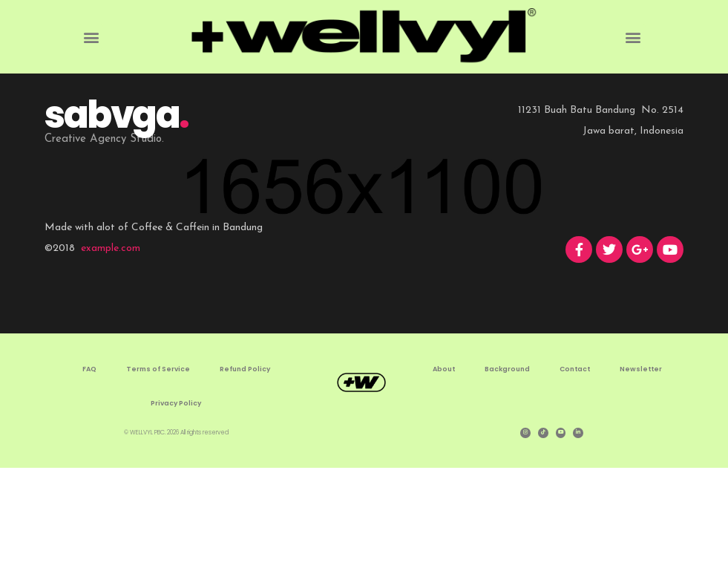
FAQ (89, 477)
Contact (575, 477)
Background (507, 477)
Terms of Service (158, 477)
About (444, 477)
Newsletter (641, 477)
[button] (91, 37)
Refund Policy (245, 477)
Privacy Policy (176, 511)
